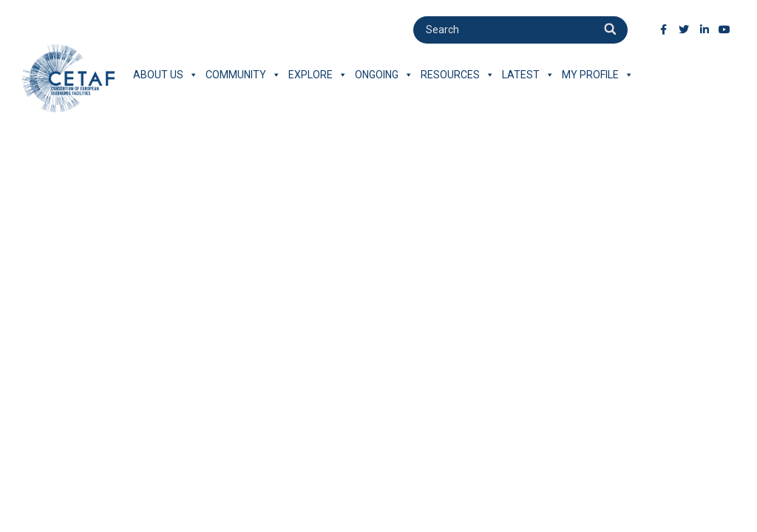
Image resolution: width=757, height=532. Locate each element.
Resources (458, 75)
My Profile (598, 75)
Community (243, 75)
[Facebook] (664, 30)
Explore (318, 75)
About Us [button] (166, 75)
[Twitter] (684, 30)
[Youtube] (724, 30)
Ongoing (384, 75)
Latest (528, 75)
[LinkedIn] (705, 30)
